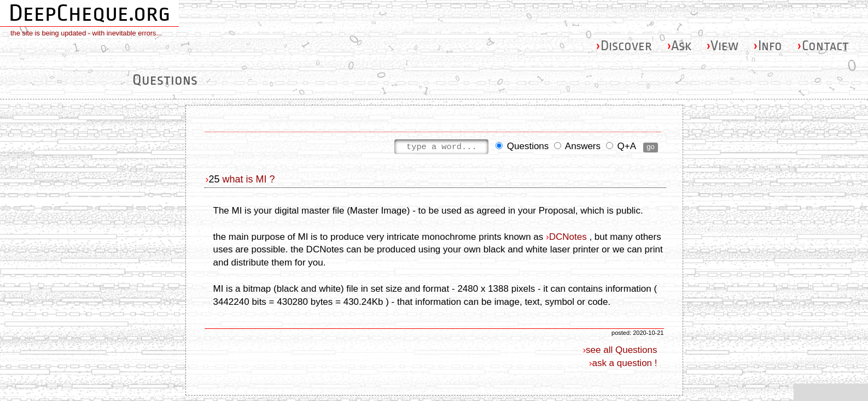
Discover (624, 46)
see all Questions (621, 350)
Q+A (621, 147)
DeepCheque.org (89, 13)
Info (768, 46)
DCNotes (568, 237)
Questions (522, 147)
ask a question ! (624, 363)
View (722, 46)
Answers (577, 147)
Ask (679, 46)
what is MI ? (249, 179)
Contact (823, 46)
